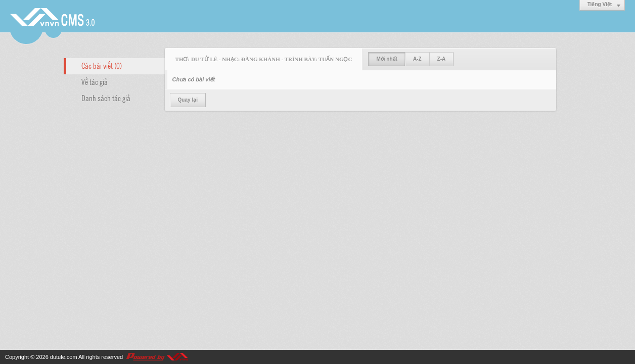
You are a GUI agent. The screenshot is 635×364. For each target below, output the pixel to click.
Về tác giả (95, 81)
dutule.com (64, 357)
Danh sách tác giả (106, 98)
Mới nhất (387, 59)
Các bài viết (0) (102, 65)
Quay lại (188, 100)
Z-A (442, 59)
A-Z (417, 59)
